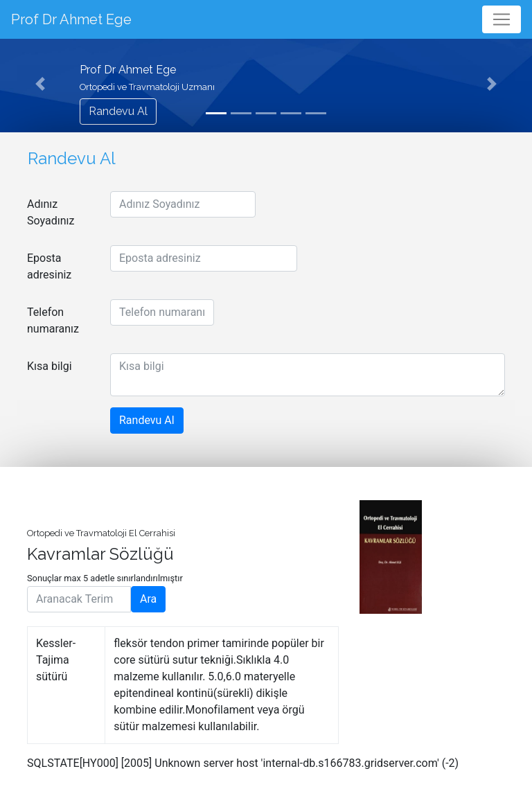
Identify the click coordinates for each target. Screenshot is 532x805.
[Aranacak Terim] (79, 599)
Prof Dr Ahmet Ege (71, 19)
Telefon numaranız (53, 320)
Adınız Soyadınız (51, 212)
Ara (148, 599)
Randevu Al (118, 111)
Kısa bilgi (50, 366)
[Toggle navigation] (502, 19)
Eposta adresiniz (49, 266)
